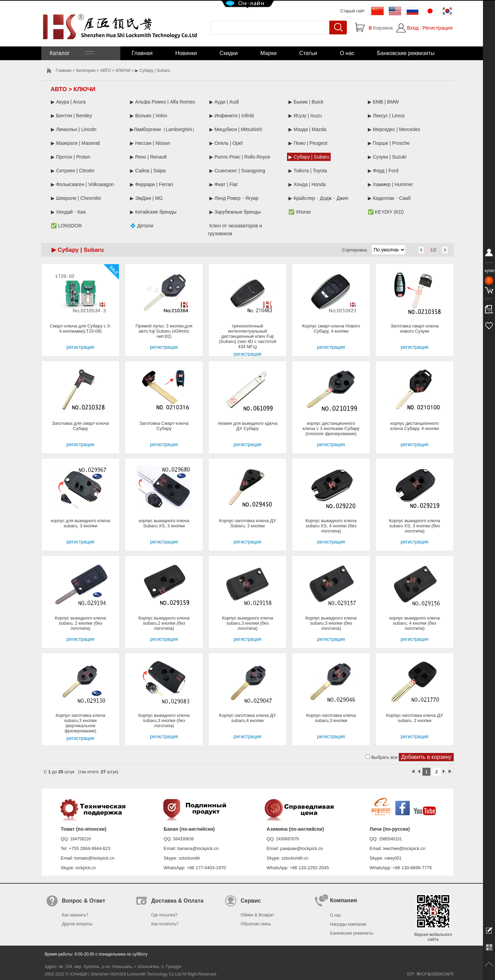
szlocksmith (189, 858)
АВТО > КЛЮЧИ (115, 71)
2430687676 (288, 839)
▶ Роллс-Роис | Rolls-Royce (240, 157)
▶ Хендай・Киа (68, 212)
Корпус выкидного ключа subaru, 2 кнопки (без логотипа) (81, 623)
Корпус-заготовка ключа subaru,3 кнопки (331, 718)
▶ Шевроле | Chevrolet (76, 198)
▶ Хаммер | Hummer (390, 184)
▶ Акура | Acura (68, 102)
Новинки (186, 53)
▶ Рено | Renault (148, 157)
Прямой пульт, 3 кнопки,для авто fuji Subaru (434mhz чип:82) (164, 331)
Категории (86, 71)
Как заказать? (75, 915)
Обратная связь (256, 924)
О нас (347, 53)
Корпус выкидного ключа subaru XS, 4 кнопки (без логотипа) (331, 526)
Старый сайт (353, 11)
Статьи (308, 53)
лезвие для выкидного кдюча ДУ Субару (248, 426)
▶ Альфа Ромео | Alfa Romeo (162, 102)
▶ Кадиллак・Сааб (389, 198)
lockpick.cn (86, 868)
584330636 (184, 839)
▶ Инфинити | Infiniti (232, 116)
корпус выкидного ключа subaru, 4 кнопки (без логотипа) (414, 623)
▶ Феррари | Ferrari (151, 184)
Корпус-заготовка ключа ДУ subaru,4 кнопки (247, 718)
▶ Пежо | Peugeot (308, 143)
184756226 (80, 839)
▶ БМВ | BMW (383, 102)
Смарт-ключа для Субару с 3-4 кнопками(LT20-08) (80, 329)
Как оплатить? (165, 924)
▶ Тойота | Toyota (308, 171)
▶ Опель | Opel (226, 143)
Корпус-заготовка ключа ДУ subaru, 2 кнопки (414, 718)
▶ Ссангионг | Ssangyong (237, 171)
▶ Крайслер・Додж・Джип (318, 198)
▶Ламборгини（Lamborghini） (163, 129)
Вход (413, 28)
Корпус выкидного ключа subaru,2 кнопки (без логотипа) (164, 623)
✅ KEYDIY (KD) (386, 212)
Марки (268, 53)
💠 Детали (142, 226)
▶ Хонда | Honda (307, 184)
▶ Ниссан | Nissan (150, 143)
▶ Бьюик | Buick (306, 102)
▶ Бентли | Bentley (71, 116)
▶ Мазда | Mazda (307, 129)
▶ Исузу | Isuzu (305, 116)
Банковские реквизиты (406, 53)
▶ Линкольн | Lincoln (74, 129)
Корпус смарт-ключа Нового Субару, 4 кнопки (331, 329)
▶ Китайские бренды (153, 212)
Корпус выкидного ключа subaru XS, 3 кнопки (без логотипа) (415, 526)
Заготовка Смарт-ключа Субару (164, 426)
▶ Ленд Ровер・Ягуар (234, 198)
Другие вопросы (77, 924)
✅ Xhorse (300, 212)
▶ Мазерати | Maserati (75, 143)
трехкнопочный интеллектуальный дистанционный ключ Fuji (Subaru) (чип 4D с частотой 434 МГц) (247, 336)
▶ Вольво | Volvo (148, 116)
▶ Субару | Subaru (309, 157)
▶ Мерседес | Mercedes (394, 129)
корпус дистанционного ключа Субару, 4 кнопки (414, 426)
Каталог (71, 53)
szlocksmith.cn (295, 858)
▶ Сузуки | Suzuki (387, 157)
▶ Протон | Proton (71, 157)
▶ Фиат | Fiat (223, 184)
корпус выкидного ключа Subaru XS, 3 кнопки (164, 523)
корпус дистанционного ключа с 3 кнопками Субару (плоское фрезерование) (331, 428)
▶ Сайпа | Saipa (148, 171)
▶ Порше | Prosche (389, 143)
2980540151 (391, 839)
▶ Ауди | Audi (224, 102)
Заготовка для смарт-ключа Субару (80, 426)
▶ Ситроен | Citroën (73, 171)
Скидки (229, 53)
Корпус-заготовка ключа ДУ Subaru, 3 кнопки (247, 523)
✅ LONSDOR (66, 226)
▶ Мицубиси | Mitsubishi (236, 129)
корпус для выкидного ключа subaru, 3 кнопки (81, 523)
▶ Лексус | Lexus (386, 116)
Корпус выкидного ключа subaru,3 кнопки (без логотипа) (248, 623)
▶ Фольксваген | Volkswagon (82, 184)
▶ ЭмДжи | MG (146, 198)
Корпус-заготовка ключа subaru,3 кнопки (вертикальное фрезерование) (81, 723)
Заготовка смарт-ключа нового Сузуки (415, 329)
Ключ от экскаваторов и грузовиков (235, 230)
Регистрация (438, 28)
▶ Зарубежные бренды (235, 212)
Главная (142, 53)
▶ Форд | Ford (383, 171)
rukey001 (393, 858)
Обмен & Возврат (257, 915)
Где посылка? (164, 915)
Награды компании (348, 924)
